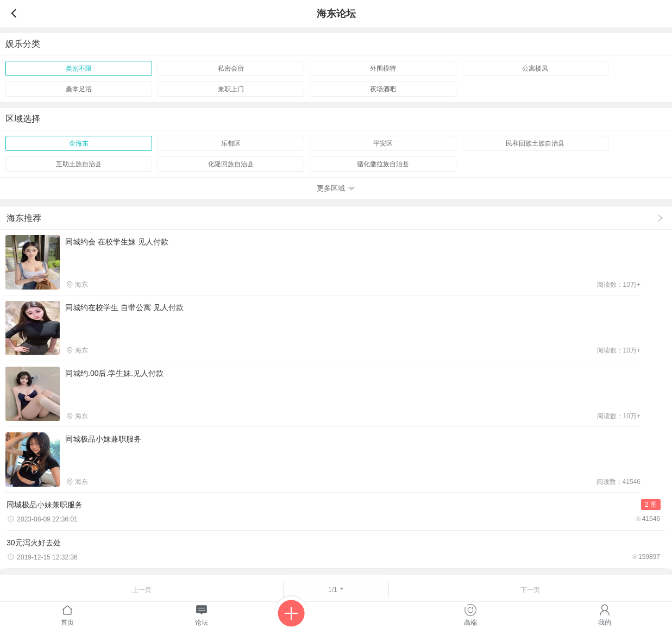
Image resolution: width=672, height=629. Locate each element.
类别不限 (79, 68)
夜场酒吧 (383, 89)
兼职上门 (231, 89)
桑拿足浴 (79, 89)
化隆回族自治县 (231, 164)
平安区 (383, 143)
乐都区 (231, 143)
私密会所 (231, 68)
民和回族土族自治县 (535, 143)
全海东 (79, 143)
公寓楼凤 (535, 68)
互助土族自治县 (79, 164)
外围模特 (383, 68)
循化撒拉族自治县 (383, 164)
